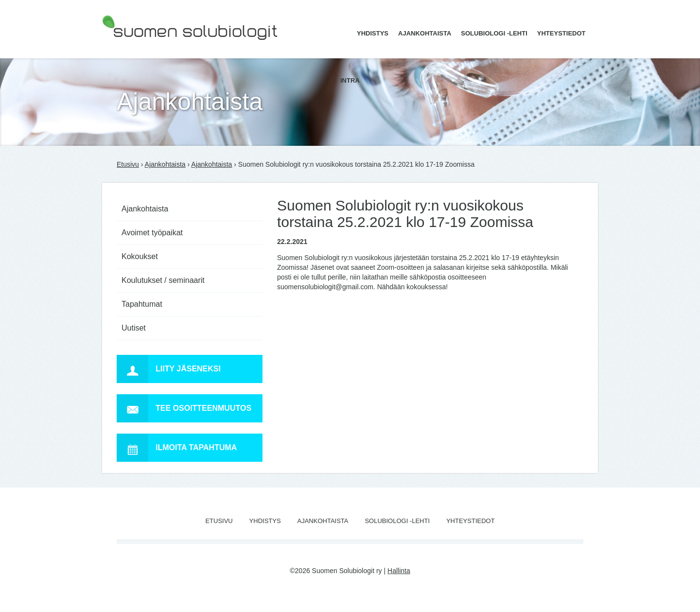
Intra (350, 80)
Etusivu (128, 164)
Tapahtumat (142, 304)
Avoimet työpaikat (152, 233)
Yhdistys (373, 33)
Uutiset (134, 328)
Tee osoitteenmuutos (184, 408)
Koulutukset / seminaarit (163, 280)
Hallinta (399, 571)
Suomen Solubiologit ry (137, 46)
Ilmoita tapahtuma (177, 448)
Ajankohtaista (425, 33)
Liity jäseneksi (169, 369)
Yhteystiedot (561, 33)
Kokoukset (140, 256)
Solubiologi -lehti (494, 33)
